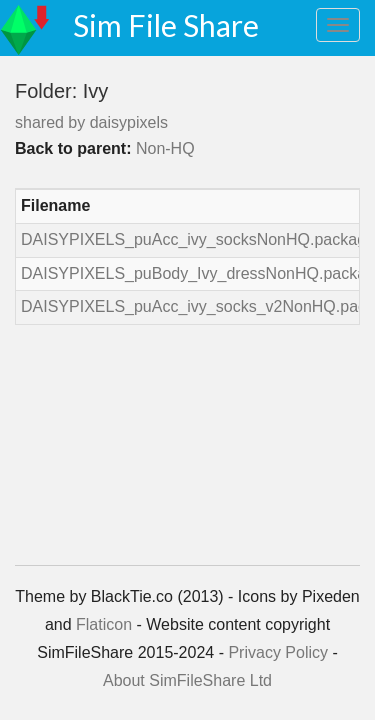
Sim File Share (166, 25)
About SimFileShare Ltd (187, 680)
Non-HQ (165, 148)
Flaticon (104, 624)
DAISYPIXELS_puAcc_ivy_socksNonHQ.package (198, 239)
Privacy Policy (278, 652)
